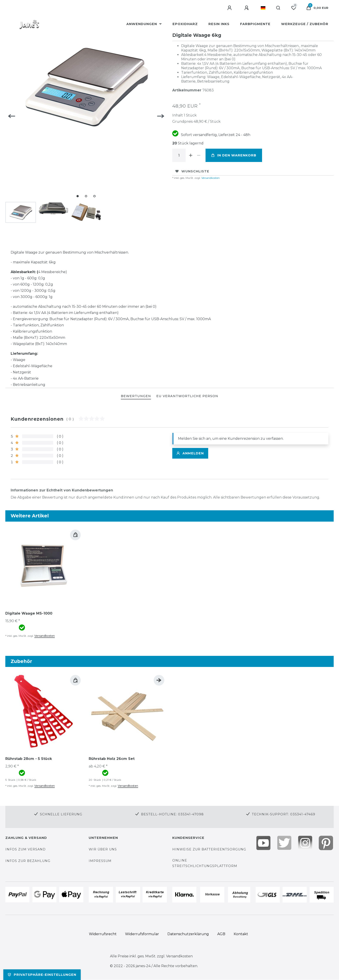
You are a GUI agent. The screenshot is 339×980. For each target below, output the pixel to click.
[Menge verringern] (199, 155)
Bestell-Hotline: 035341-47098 (172, 814)
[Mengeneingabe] (179, 155)
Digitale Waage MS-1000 (29, 613)
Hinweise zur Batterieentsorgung (209, 849)
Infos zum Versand (25, 849)
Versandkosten (210, 178)
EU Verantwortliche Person (187, 396)
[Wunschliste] (294, 8)
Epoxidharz (185, 24)
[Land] (263, 8)
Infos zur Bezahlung (28, 861)
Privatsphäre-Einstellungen (42, 975)
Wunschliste (192, 171)
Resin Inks (219, 24)
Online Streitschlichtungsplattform (205, 863)
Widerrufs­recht (103, 934)
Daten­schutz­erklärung (188, 934)
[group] (44, 566)
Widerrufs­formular (142, 934)
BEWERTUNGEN (136, 396)
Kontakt (241, 934)
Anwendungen (142, 24)
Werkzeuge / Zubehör (305, 24)
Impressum (100, 861)
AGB (221, 934)
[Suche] (278, 8)
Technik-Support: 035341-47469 (284, 814)
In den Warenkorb (234, 155)
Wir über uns (103, 849)
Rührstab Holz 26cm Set (112, 759)
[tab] (136, 396)
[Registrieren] (247, 8)
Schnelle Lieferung (61, 814)
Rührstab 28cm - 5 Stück (29, 759)
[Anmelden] (230, 8)
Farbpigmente (255, 24)
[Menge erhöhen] (191, 155)
